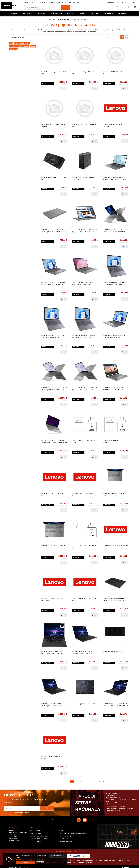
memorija (21, 43)
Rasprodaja (53, 2)
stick (16, 43)
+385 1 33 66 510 (125, 2)
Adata (28, 43)
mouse (12, 49)
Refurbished (124, 13)
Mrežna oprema (57, 13)
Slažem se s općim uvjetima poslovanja (18, 812)
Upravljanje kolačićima (65, 841)
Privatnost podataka (35, 833)
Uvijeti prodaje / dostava (37, 831)
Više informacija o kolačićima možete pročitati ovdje (30, 859)
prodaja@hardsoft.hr (113, 2)
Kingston (13, 46)
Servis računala (74, 2)
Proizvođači (63, 2)
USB (11, 43)
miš (17, 49)
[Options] (40, 862)
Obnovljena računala (36, 841)
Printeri (71, 13)
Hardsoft (87, 803)
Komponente (28, 13)
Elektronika (109, 13)
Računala (14, 13)
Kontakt (135, 2)
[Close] (25, 862)
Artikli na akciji (30, 2)
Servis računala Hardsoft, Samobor (40, 836)
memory (19, 46)
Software (95, 13)
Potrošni (83, 13)
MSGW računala (64, 839)
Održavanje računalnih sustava (39, 839)
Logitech (33, 46)
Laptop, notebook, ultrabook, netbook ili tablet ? (72, 833)
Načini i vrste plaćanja (65, 836)
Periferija (42, 13)
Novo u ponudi (42, 2)
